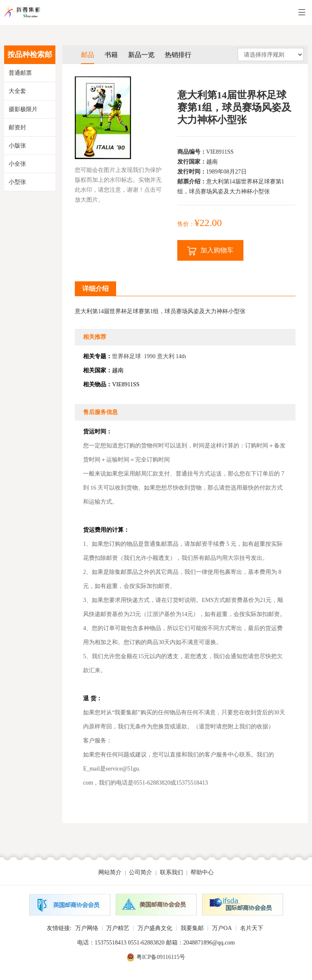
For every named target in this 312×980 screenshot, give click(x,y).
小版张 (17, 146)
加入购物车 (210, 251)
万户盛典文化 (155, 928)
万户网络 (87, 928)
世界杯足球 (126, 356)
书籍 (111, 55)
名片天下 (252, 928)
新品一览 (141, 55)
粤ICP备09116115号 (161, 957)
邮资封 (17, 127)
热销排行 (178, 55)
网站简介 (110, 872)
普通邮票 (20, 73)
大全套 (17, 91)
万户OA (222, 928)
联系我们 (171, 872)
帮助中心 (202, 872)
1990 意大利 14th (165, 356)
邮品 (88, 55)
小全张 (17, 164)
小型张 (17, 182)
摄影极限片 (23, 109)
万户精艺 (118, 928)
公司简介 (141, 872)
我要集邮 (192, 928)
